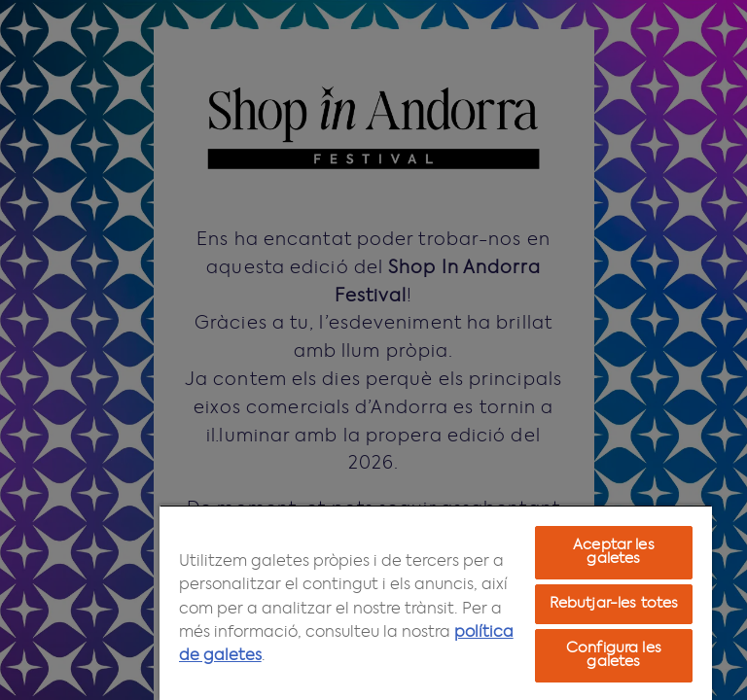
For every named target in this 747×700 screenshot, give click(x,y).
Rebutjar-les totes (614, 604)
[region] (436, 602)
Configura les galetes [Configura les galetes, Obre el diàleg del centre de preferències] (614, 656)
